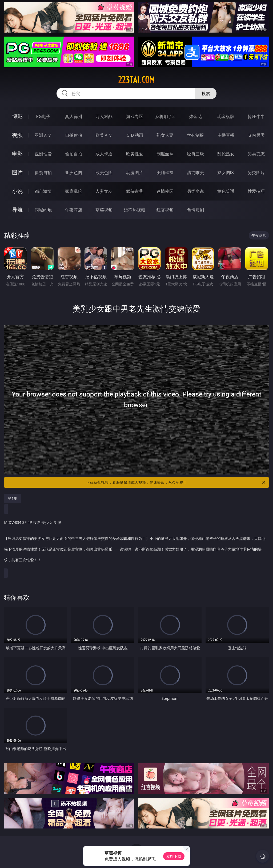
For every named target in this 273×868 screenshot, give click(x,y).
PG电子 (43, 116)
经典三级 (195, 154)
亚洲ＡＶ (43, 135)
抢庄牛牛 (256, 116)
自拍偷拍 (74, 135)
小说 (17, 191)
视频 (17, 135)
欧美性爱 (135, 154)
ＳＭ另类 (256, 135)
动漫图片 (135, 172)
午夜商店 (74, 210)
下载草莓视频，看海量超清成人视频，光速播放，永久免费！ (176, 482)
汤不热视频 (135, 210)
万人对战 (104, 116)
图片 (17, 172)
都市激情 (43, 191)
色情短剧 (195, 210)
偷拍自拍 (74, 154)
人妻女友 (104, 191)
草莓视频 (104, 210)
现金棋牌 (226, 116)
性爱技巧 (256, 191)
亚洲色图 (74, 172)
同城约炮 (43, 210)
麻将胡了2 (165, 116)
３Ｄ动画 (135, 135)
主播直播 (226, 135)
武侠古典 (135, 191)
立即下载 (174, 856)
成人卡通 (104, 154)
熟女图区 (226, 172)
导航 (17, 210)
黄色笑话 (226, 191)
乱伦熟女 (226, 154)
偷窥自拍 (43, 172)
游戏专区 (135, 116)
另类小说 (195, 191)
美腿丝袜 (165, 172)
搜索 (206, 93)
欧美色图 (104, 172)
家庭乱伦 (74, 191)
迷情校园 (165, 191)
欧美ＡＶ (104, 135)
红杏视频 (165, 210)
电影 (17, 154)
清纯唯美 (195, 172)
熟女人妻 (165, 135)
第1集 (13, 498)
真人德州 (74, 116)
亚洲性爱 (43, 154)
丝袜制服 (195, 135)
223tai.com (136, 80)
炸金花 (195, 116)
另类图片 (256, 172)
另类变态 (256, 154)
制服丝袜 (165, 154)
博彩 (17, 116)
